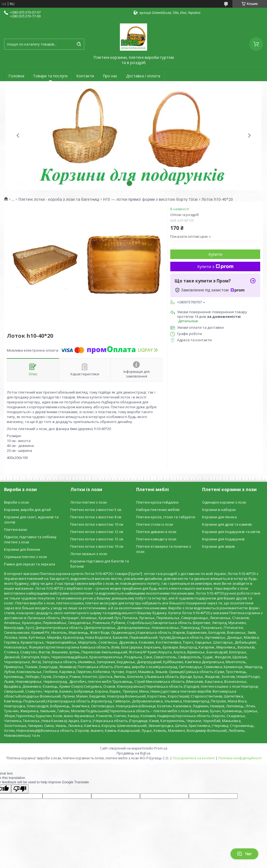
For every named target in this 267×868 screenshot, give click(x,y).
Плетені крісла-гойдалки (157, 502)
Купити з (215, 266)
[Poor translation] (20, 789)
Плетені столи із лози (155, 524)
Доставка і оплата (143, 76)
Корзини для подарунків (223, 539)
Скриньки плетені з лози (25, 557)
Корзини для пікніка (219, 517)
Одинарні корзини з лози (224, 502)
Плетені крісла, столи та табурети (166, 517)
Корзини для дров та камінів (227, 524)
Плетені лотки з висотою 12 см (97, 532)
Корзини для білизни (22, 549)
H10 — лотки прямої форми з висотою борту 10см (150, 199)
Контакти (85, 76)
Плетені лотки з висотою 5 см (96, 510)
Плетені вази (16, 529)
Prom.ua (161, 748)
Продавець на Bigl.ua (133, 753)
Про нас (110, 76)
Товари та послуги (50, 76)
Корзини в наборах (219, 510)
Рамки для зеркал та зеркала (30, 564)
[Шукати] (79, 44)
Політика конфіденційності (240, 758)
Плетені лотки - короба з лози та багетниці (59, 199)
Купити (215, 254)
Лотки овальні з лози (89, 554)
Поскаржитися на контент (194, 758)
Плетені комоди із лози (156, 539)
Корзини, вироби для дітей (27, 510)
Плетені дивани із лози (156, 532)
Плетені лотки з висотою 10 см (97, 524)
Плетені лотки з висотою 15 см (97, 539)
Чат (244, 854)
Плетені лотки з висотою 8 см (96, 517)
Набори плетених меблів (158, 510)
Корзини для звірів (219, 546)
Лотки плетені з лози (89, 502)
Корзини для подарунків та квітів (231, 532)
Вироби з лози (16, 502)
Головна (16, 76)
